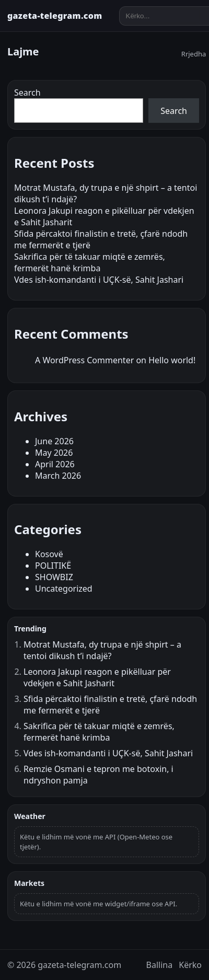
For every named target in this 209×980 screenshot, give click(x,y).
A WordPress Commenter (84, 360)
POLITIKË (53, 566)
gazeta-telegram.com (55, 16)
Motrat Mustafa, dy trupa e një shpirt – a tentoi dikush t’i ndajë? (102, 650)
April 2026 (55, 464)
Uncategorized (64, 589)
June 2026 (54, 441)
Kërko (190, 965)
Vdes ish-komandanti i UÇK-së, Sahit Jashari (99, 280)
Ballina (160, 965)
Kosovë (49, 554)
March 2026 (58, 476)
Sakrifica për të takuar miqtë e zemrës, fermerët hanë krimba (90, 262)
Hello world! (172, 360)
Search (27, 93)
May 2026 (54, 453)
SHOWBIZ (54, 577)
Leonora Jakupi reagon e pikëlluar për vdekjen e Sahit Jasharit (97, 677)
